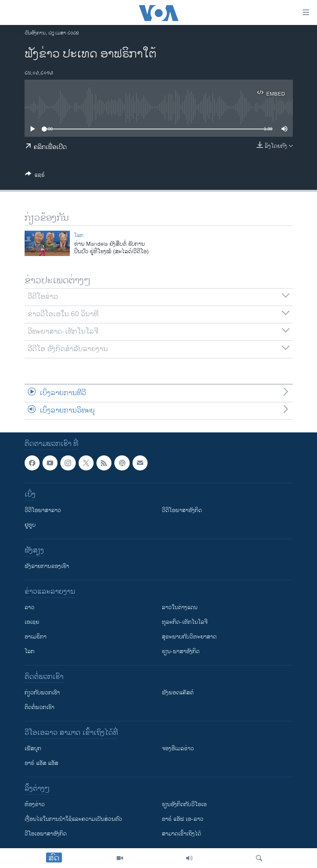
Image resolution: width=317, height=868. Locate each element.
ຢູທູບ (30, 525)
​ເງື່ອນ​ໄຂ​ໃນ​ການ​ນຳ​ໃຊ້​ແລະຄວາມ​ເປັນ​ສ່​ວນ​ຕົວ (73, 819)
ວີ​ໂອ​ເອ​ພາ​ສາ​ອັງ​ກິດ (46, 834)
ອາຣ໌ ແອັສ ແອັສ (41, 763)
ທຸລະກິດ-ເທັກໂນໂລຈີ (185, 622)
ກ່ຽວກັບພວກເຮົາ (42, 693)
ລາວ (30, 607)
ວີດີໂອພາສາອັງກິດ (182, 510)
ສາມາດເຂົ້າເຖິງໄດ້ (182, 834)
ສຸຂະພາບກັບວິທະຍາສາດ (189, 637)
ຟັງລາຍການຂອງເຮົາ (47, 566)
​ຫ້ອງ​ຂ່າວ (35, 804)
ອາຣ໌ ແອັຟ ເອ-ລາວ (183, 819)
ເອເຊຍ (32, 622)
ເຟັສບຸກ (33, 749)
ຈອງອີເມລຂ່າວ (178, 749)
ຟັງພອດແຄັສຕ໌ (178, 693)
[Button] (35, 176)
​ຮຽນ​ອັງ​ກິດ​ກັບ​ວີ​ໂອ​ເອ (184, 804)
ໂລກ (79, 235)
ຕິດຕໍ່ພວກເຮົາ (39, 707)
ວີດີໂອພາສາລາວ (43, 510)
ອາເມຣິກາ (36, 637)
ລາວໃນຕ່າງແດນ (180, 607)
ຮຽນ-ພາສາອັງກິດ (181, 651)
